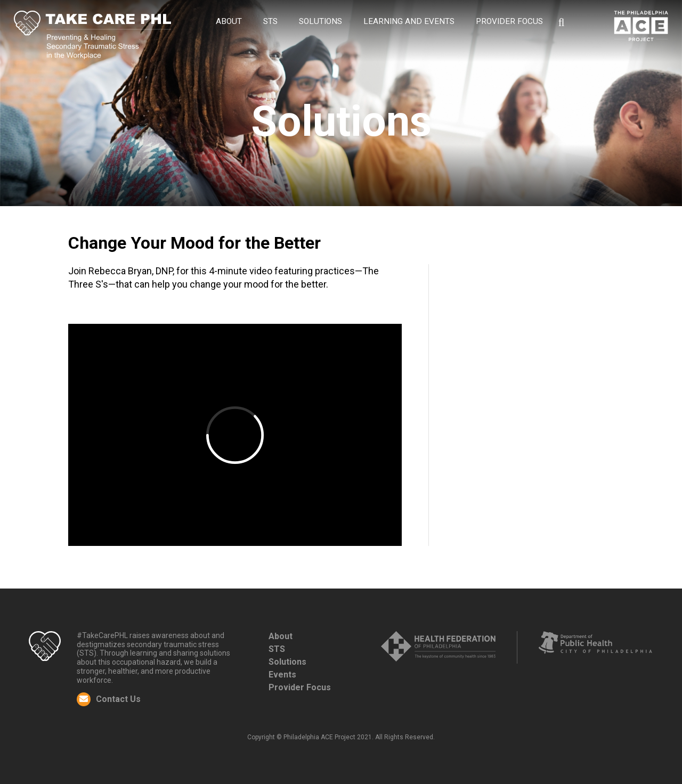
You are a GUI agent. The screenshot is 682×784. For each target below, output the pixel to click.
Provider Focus (300, 687)
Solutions (320, 21)
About (229, 21)
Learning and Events (409, 21)
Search (562, 22)
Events (282, 675)
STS (270, 21)
